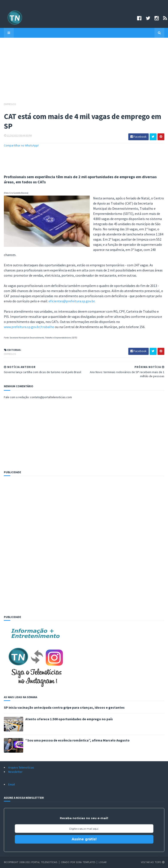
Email (11, 784)
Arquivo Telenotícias (21, 767)
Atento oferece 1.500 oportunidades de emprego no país (69, 719)
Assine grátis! (84, 839)
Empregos (10, 104)
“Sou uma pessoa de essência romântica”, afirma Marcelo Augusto (77, 740)
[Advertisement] (84, 72)
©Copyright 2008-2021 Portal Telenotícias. (31, 862)
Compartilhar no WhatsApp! (21, 145)
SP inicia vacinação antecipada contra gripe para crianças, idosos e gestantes (64, 707)
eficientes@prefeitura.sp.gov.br (72, 301)
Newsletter (15, 772)
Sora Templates (86, 862)
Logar (103, 862)
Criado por (68, 862)
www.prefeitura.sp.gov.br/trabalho (29, 327)
